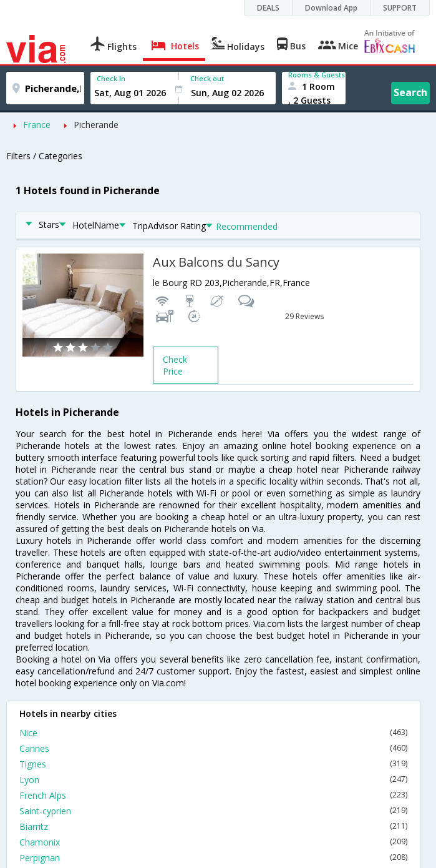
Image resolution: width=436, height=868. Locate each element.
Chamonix (213, 842)
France (37, 125)
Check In (111, 78)
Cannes (213, 748)
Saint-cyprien (213, 811)
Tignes (213, 764)
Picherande (96, 125)
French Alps (213, 795)
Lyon (213, 780)
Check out (207, 78)
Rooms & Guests (317, 75)
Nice (213, 733)
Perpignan (213, 858)
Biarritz (213, 826)
